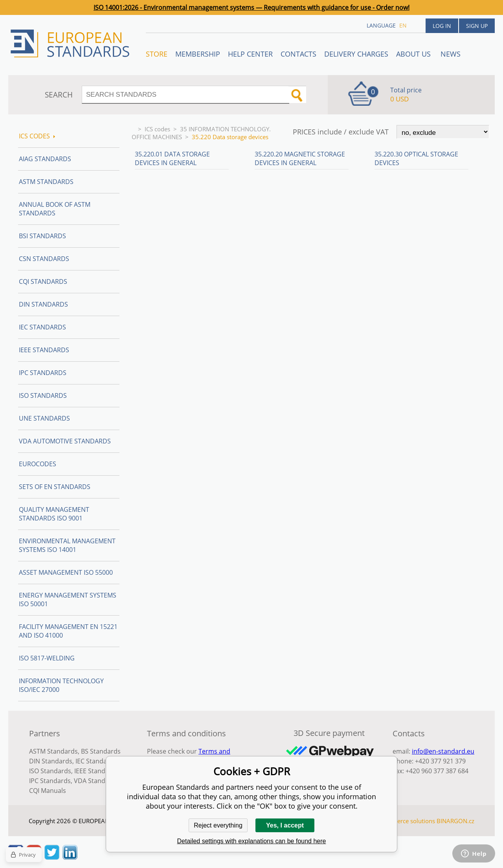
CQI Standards (43, 281)
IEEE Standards (44, 350)
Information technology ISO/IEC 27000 (61, 685)
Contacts (298, 54)
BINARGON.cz (455, 821)
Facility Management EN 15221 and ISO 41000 (68, 631)
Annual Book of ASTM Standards (55, 209)
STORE (157, 54)
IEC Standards (42, 327)
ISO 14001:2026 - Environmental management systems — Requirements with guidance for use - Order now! (251, 7)
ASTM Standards (46, 182)
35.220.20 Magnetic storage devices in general (300, 158)
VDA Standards (96, 781)
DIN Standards (43, 304)
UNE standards (44, 418)
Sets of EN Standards (55, 487)
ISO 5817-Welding (47, 658)
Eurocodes (38, 464)
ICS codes (157, 129)
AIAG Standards (45, 159)
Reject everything (218, 825)
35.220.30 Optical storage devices (416, 158)
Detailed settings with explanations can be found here (252, 841)
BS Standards (101, 751)
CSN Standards (44, 259)
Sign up (477, 26)
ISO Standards (43, 395)
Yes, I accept (285, 825)
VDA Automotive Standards (65, 441)
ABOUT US (414, 54)
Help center (250, 54)
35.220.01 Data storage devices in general (172, 158)
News (451, 54)
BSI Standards (42, 236)
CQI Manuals (48, 791)
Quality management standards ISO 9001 (54, 514)
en (403, 25)
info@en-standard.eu (443, 751)
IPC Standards (43, 373)
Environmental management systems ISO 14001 (67, 545)
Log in (442, 26)
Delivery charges (356, 54)
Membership (198, 54)
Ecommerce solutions (406, 821)
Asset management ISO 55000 (66, 572)
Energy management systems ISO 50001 (68, 600)
